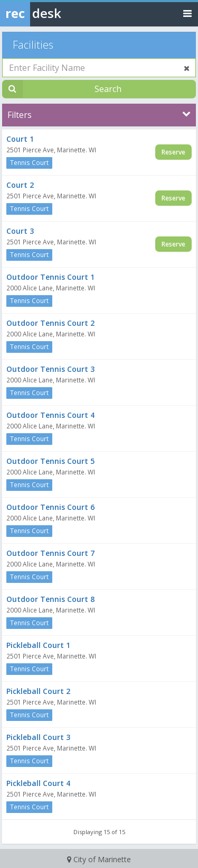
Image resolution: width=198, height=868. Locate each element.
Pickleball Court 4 (38, 783)
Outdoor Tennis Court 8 (50, 599)
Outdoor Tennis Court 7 (50, 553)
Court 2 (20, 185)
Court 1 (20, 139)
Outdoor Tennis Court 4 (50, 415)
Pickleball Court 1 (38, 645)
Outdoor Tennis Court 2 (50, 323)
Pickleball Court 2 (38, 691)
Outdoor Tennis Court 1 (50, 277)
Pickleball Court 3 (38, 737)
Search (108, 89)
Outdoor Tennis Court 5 (50, 461)
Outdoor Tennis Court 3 (50, 369)
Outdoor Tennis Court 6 (50, 507)
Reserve (173, 152)
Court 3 (20, 231)
